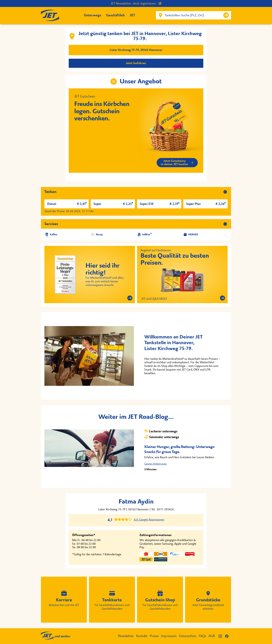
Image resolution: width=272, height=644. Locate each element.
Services (51, 224)
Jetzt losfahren (136, 63)
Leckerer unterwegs (161, 431)
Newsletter (126, 636)
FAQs (202, 636)
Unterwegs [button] (92, 15)
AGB (212, 636)
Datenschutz (188, 636)
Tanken (50, 192)
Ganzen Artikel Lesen (156, 464)
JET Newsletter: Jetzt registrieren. (136, 3)
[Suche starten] (226, 15)
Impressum (169, 636)
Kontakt (142, 636)
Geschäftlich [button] (115, 15)
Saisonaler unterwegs (162, 437)
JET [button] (132, 15)
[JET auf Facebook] (228, 636)
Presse (154, 636)
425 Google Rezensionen (149, 520)
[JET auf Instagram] (222, 636)
